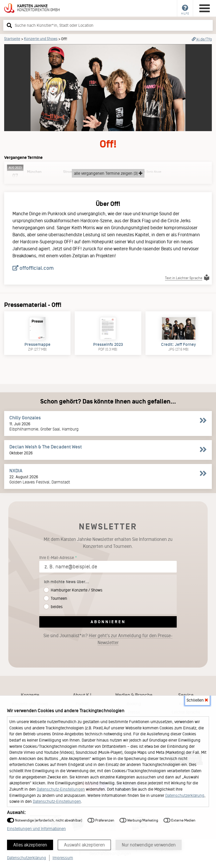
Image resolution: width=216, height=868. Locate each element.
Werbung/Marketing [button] (139, 820)
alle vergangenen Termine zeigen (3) (108, 173)
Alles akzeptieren (30, 845)
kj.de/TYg (202, 39)
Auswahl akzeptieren (84, 845)
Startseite (12, 39)
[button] (9, 25)
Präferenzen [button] (101, 820)
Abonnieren (108, 622)
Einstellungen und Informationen (36, 829)
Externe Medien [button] (179, 820)
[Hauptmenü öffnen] (205, 8)
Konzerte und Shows (41, 39)
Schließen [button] (197, 700)
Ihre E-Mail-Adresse (57, 558)
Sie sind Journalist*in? (108, 639)
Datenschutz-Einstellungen (61, 789)
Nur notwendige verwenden (149, 845)
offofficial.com (33, 268)
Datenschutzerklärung (185, 795)
